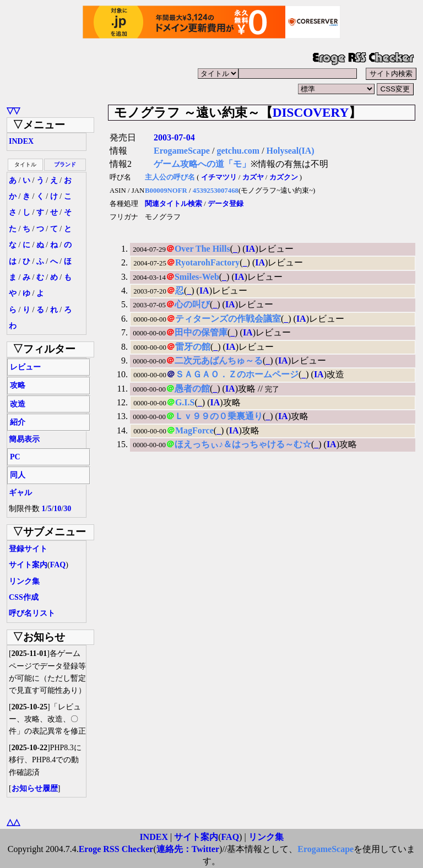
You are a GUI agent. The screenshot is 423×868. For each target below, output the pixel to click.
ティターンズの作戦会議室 (228, 319)
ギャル (20, 493)
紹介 (18, 422)
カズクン (284, 177)
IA (251, 249)
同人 (18, 475)
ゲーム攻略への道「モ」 (202, 164)
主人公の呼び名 (170, 177)
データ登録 (226, 204)
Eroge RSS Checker (116, 849)
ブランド (65, 164)
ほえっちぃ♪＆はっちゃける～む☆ (243, 444)
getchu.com (238, 151)
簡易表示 (24, 439)
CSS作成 (24, 597)
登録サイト (28, 549)
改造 (18, 404)
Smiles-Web (197, 277)
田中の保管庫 (201, 332)
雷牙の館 (193, 347)
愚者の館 (192, 389)
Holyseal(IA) (291, 151)
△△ (13, 822)
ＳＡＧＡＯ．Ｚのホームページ (237, 374)
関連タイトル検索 (173, 204)
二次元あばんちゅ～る (219, 360)
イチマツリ (219, 177)
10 (57, 509)
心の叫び (192, 304)
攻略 (18, 385)
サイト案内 (28, 565)
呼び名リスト (32, 613)
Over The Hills (202, 249)
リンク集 (24, 581)
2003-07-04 (174, 137)
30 (67, 509)
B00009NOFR (166, 191)
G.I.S (185, 402)
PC (15, 457)
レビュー (25, 367)
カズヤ (253, 177)
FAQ (58, 565)
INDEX (21, 141)
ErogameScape (182, 151)
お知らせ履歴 (35, 788)
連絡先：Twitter (188, 849)
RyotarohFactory (207, 262)
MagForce (194, 430)
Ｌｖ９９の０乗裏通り (219, 416)
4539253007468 (216, 191)
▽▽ (13, 110)
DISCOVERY (311, 112)
